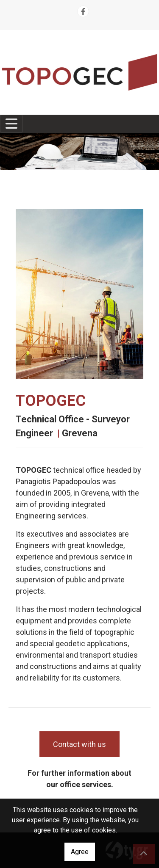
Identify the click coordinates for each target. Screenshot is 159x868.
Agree (80, 852)
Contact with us (79, 744)
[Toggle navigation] (11, 124)
